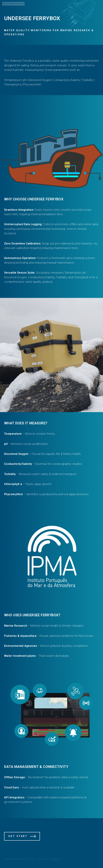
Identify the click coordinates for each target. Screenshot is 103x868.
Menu (77, 4)
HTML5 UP (57, 859)
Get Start (18, 836)
